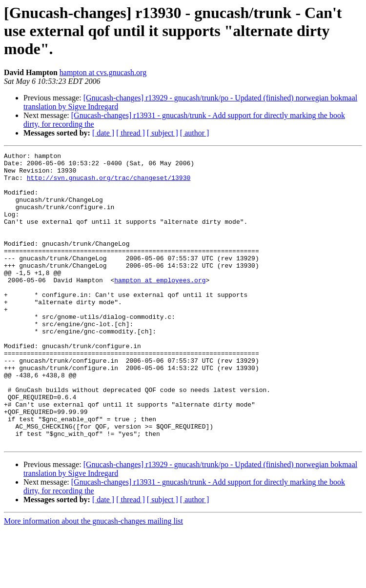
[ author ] (195, 133)
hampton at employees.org (160, 306)
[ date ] (103, 133)
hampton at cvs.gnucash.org (103, 72)
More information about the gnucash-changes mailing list (93, 579)
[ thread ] (131, 133)
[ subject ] (163, 133)
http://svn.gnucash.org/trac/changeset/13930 (109, 183)
